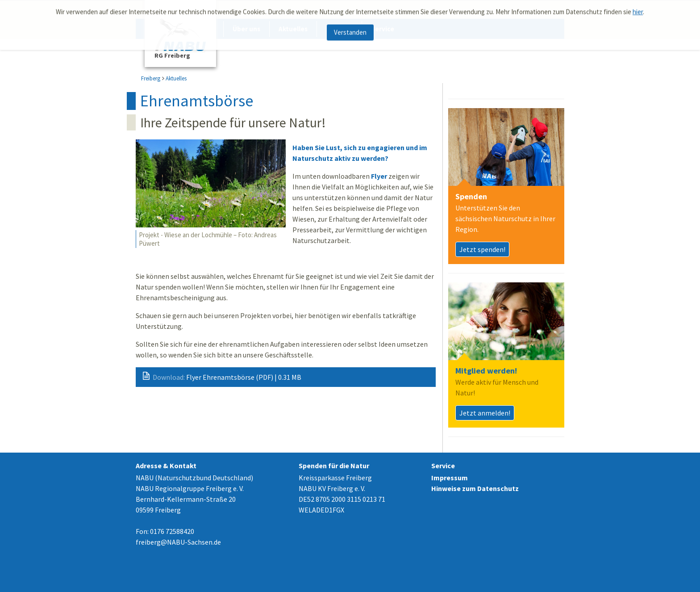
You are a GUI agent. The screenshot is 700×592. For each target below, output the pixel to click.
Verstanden (350, 30)
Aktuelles (176, 78)
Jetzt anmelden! (485, 413)
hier (638, 10)
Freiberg (151, 78)
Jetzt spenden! (482, 249)
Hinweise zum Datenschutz (475, 488)
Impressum (450, 478)
